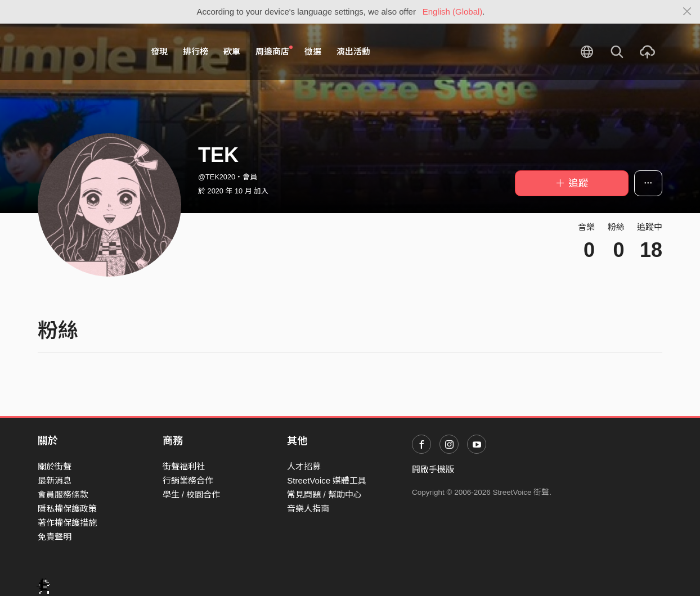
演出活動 (353, 51)
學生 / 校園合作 (192, 495)
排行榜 (196, 51)
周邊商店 (274, 51)
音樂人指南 (308, 509)
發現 (159, 51)
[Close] (687, 12)
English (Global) (453, 12)
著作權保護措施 (67, 523)
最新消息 (55, 480)
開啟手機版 (433, 469)
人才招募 (304, 466)
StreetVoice (84, 52)
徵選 (313, 51)
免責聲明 (55, 537)
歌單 (232, 51)
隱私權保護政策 (67, 509)
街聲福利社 (184, 466)
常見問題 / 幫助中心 (324, 495)
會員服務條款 (63, 495)
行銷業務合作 (188, 480)
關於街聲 (55, 466)
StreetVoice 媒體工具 (327, 480)
